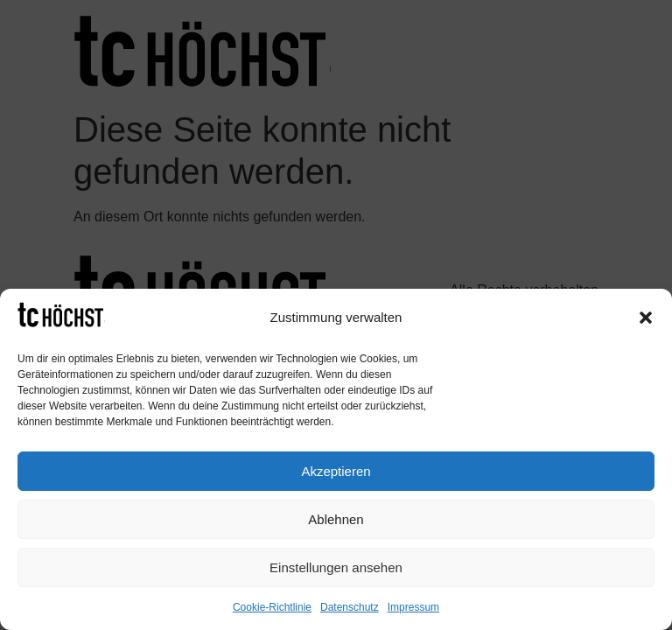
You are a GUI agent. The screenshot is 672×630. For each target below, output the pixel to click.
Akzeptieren (336, 471)
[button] (646, 318)
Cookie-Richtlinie (272, 607)
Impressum (413, 607)
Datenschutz (350, 607)
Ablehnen (336, 519)
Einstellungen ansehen (336, 567)
